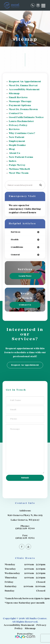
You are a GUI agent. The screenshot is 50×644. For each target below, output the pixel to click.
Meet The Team (19, 173)
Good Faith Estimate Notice (26, 117)
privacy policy (18, 125)
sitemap (14, 94)
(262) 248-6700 (25, 529)
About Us (14, 153)
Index (13, 161)
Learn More (25, 276)
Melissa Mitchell (19, 169)
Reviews (14, 129)
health (15, 240)
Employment (17, 141)
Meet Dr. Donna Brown (23, 109)
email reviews (18, 98)
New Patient (17, 137)
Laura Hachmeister (21, 121)
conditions (17, 247)
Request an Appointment (25, 82)
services (16, 232)
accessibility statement (24, 90)
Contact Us (16, 113)
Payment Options (20, 105)
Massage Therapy (20, 102)
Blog (12, 149)
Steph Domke (17, 145)
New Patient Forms (21, 157)
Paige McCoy (17, 165)
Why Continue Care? (22, 133)
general (15, 255)
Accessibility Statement (19, 625)
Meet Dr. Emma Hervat (23, 86)
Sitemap (30, 629)
